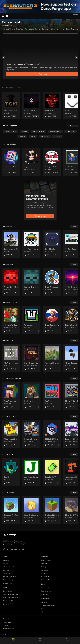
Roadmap (44, 573)
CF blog (43, 567)
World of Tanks (8, 583)
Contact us (44, 594)
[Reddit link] (23, 549)
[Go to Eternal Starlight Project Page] (52, 244)
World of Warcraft (9, 567)
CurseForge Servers (47, 580)
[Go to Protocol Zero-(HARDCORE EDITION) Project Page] (11, 282)
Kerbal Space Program (10, 577)
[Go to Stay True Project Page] (52, 396)
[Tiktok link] (8, 549)
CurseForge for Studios (48, 606)
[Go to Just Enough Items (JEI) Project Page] (31, 472)
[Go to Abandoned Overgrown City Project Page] (52, 358)
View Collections (40, 216)
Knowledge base (46, 588)
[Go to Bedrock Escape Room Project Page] (31, 358)
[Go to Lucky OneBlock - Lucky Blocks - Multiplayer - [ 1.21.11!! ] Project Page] (31, 510)
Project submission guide (11, 594)
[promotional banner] (40, 6)
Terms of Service (8, 619)
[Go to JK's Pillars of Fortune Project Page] (11, 358)
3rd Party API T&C (9, 604)
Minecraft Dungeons (9, 580)
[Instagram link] (4, 549)
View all (74, 226)
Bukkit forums (45, 577)
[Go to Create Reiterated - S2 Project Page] (52, 282)
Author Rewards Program (11, 598)
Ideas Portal (45, 564)
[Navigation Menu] (3, 16)
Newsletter (44, 570)
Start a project (7, 591)
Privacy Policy (7, 622)
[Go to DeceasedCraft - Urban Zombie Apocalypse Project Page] (31, 434)
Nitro (43, 612)
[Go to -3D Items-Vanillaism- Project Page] (11, 320)
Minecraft (6, 564)
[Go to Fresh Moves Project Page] (31, 396)
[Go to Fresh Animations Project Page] (11, 396)
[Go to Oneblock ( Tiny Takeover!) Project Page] (11, 510)
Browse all (73, 126)
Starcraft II (6, 573)
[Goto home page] (7, 16)
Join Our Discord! (47, 560)
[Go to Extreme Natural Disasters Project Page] (11, 244)
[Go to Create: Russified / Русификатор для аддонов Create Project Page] (52, 320)
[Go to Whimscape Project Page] (31, 320)
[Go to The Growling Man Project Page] (11, 105)
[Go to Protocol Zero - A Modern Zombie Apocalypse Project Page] (31, 282)
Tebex (43, 609)
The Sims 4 (6, 570)
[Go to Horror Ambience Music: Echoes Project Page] (31, 105)
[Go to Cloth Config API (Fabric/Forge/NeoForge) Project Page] (52, 472)
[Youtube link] (12, 549)
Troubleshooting (46, 591)
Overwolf (44, 602)
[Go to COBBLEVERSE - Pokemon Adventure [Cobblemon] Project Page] (52, 434)
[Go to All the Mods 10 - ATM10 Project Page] (11, 434)
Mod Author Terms (8, 629)
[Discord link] (16, 549)
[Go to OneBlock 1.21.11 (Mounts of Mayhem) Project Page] (52, 510)
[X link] (19, 549)
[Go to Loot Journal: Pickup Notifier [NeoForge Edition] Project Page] (11, 162)
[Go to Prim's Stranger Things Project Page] (52, 105)
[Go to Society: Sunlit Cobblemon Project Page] (52, 162)
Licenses (6, 626)
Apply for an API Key (9, 601)
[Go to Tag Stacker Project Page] (31, 162)
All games (6, 560)
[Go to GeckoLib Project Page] (11, 472)
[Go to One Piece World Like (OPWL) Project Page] (31, 244)
